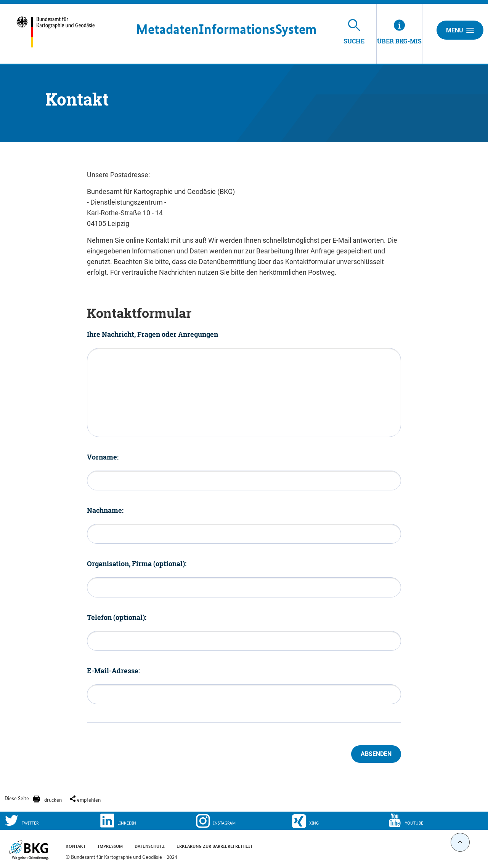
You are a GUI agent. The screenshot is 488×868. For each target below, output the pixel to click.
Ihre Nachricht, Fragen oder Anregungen (152, 334)
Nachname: (105, 510)
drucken (53, 799)
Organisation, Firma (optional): (137, 564)
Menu (460, 30)
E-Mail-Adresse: (113, 671)
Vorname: (103, 457)
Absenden (376, 754)
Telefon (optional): (117, 617)
